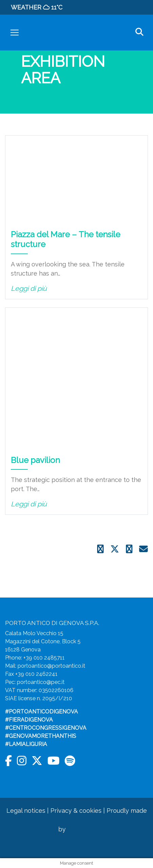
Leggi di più (29, 288)
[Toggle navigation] (15, 33)
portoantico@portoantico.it (51, 666)
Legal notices (26, 811)
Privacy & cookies (76, 811)
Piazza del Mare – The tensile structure (65, 239)
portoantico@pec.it (41, 682)
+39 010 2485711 (44, 658)
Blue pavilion (35, 460)
